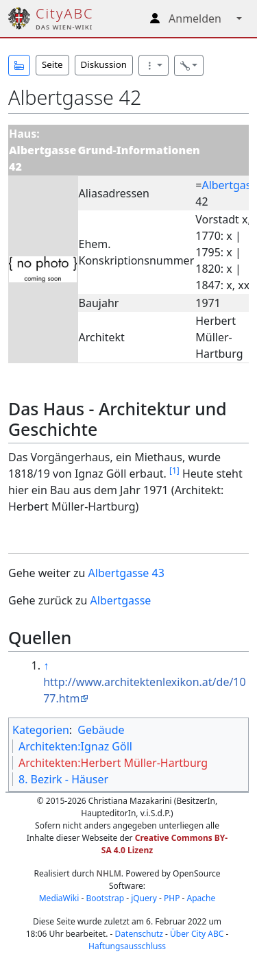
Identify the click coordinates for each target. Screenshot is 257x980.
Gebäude (101, 730)
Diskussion (104, 64)
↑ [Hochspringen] (46, 665)
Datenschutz (139, 934)
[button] (19, 65)
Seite (52, 64)
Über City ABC (197, 934)
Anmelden (195, 19)
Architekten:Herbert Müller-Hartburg (113, 763)
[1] (174, 470)
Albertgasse (121, 600)
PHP (172, 898)
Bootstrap (105, 898)
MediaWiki (59, 898)
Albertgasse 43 (126, 573)
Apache (201, 898)
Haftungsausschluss (127, 946)
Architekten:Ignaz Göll (75, 746)
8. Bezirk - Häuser (63, 779)
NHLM (109, 873)
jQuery (144, 898)
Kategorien (41, 730)
